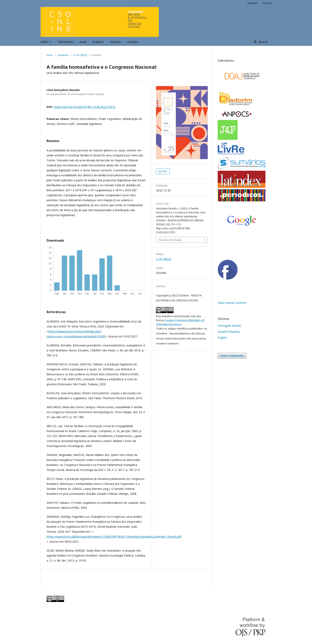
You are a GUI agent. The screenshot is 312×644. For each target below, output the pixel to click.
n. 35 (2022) (80, 55)
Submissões (65, 42)
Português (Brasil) (229, 326)
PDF (164, 171)
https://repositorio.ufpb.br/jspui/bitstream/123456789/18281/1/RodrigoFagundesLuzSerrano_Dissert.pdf (114, 537)
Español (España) (229, 332)
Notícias (116, 42)
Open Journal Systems (232, 303)
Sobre (45, 42)
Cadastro (253, 3)
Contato (133, 42)
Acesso (267, 3)
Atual (83, 42)
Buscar (263, 42)
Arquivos (98, 42)
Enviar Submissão (232, 356)
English (222, 338)
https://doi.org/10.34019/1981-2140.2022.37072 (84, 107)
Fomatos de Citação (170, 240)
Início (50, 55)
